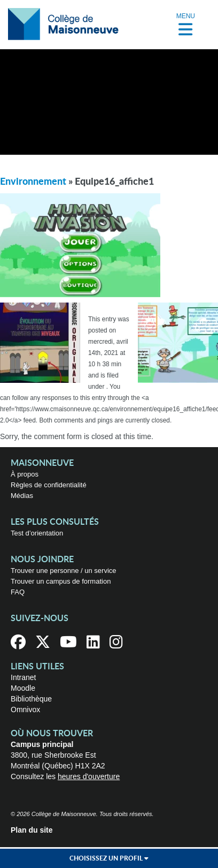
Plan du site (32, 830)
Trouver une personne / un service (64, 571)
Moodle (23, 688)
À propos (25, 474)
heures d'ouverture (89, 776)
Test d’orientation (37, 533)
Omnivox (25, 710)
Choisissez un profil (109, 858)
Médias (22, 496)
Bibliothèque (31, 699)
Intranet (23, 677)
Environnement (33, 182)
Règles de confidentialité (49, 485)
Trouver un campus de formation (61, 581)
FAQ (18, 592)
